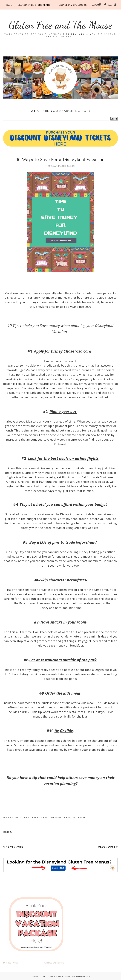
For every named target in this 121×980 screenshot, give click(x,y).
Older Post (107, 847)
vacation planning (75, 817)
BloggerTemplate (83, 976)
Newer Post (15, 847)
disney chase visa (23, 817)
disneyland (41, 817)
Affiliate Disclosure (54, 963)
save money (56, 817)
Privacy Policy (11, 963)
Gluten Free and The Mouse (60, 25)
